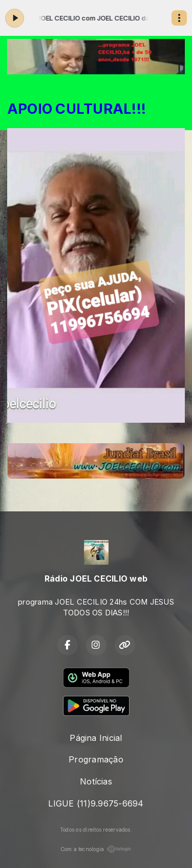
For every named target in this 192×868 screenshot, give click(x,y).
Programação (96, 759)
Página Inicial (96, 738)
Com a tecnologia (96, 849)
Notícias (96, 781)
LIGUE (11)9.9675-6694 (96, 803)
